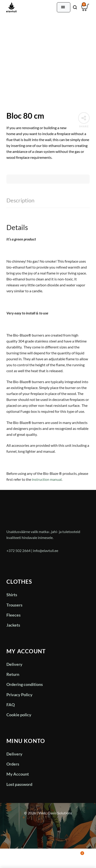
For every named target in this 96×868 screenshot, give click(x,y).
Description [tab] (20, 200)
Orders (13, 764)
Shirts (12, 595)
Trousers (14, 605)
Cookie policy (19, 715)
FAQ (11, 705)
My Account (18, 774)
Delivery (14, 664)
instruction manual (47, 479)
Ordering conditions (25, 684)
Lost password (19, 784)
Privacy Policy (19, 695)
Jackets (13, 625)
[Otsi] (75, 7)
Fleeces (14, 615)
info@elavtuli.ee (46, 550)
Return (13, 674)
